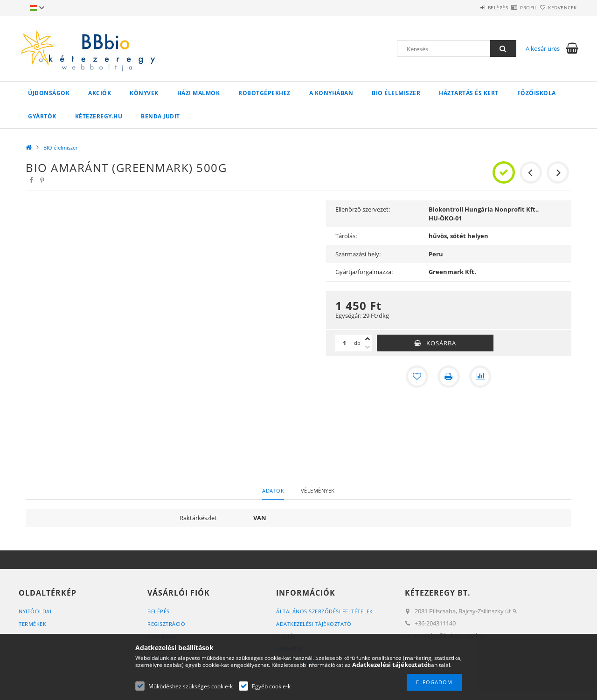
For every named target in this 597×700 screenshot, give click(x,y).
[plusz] (368, 339)
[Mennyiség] (345, 343)
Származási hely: (358, 254)
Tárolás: (346, 236)
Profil (512, 7)
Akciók (100, 93)
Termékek (32, 624)
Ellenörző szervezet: (363, 209)
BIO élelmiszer (396, 93)
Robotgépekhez (264, 93)
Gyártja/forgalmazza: (364, 272)
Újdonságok (49, 93)
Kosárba (441, 343)
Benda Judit (160, 116)
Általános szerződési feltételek (325, 611)
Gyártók (42, 116)
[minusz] (368, 347)
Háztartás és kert (469, 93)
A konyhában (331, 93)
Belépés (471, 7)
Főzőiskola (537, 93)
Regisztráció (166, 624)
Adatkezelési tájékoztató (314, 624)
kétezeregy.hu (99, 116)
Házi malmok (199, 93)
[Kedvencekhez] (417, 377)
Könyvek (144, 93)
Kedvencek (557, 7)
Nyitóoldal (36, 611)
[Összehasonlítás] (480, 377)
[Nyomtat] (449, 377)
